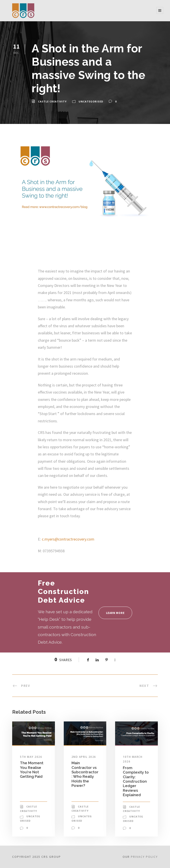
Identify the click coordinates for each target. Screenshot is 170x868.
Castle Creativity (52, 101)
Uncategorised (91, 101)
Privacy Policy (144, 857)
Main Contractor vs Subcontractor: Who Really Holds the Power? (85, 774)
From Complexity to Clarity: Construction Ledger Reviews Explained (136, 781)
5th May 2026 (31, 757)
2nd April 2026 (84, 757)
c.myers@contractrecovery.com (68, 539)
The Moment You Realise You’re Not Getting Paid (32, 770)
